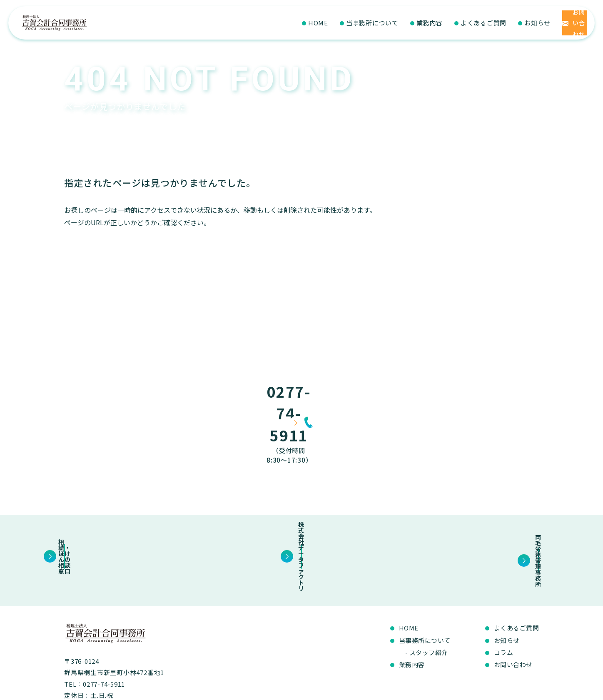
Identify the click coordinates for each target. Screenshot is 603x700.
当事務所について (318, 23)
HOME (264, 23)
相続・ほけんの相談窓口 (133, 513)
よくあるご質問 (429, 23)
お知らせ (483, 23)
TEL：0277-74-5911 (95, 634)
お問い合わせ (513, 614)
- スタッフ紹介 (427, 602)
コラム (503, 602)
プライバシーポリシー (511, 690)
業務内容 (375, 23)
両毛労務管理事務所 (470, 513)
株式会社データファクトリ (301, 513)
